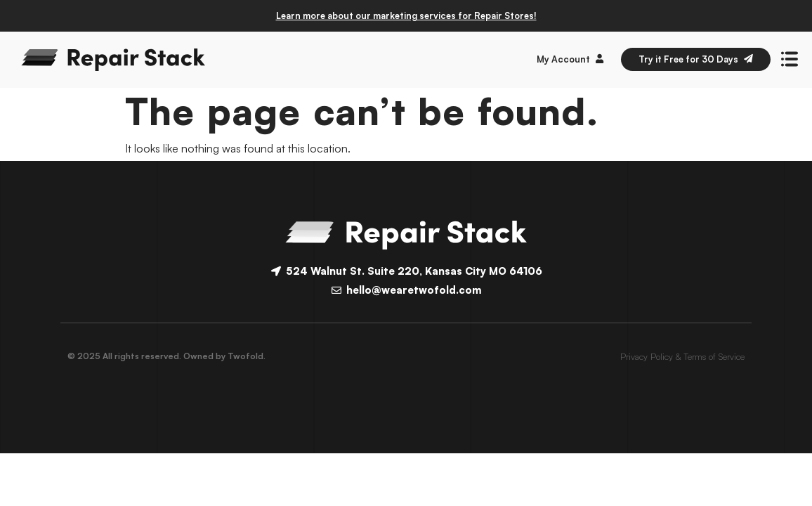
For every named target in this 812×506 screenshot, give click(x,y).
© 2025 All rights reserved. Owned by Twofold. (166, 356)
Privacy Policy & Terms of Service (682, 356)
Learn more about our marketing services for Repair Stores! (406, 15)
